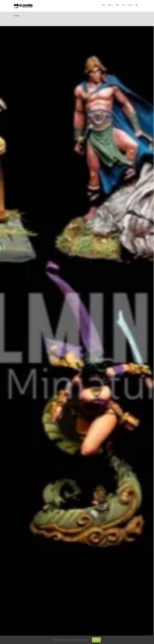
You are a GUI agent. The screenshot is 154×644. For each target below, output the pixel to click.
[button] (136, 5)
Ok (96, 640)
